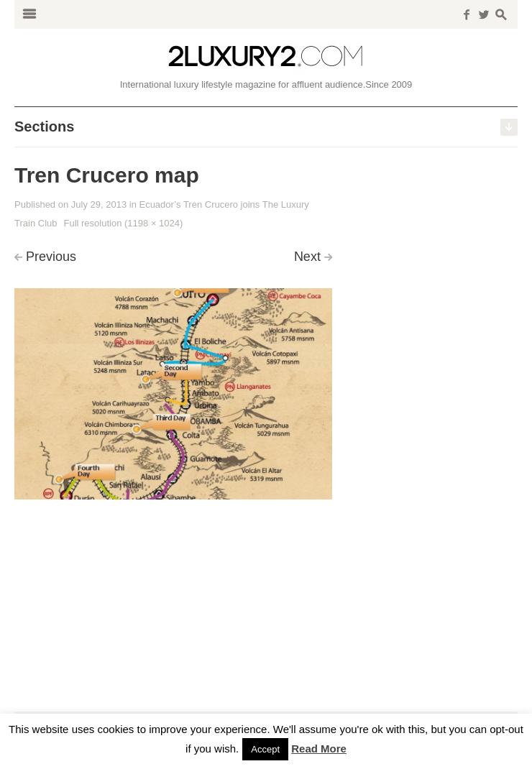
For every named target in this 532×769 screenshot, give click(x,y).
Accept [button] (265, 749)
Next (307, 257)
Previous (51, 257)
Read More (319, 749)
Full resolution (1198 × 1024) (123, 223)
